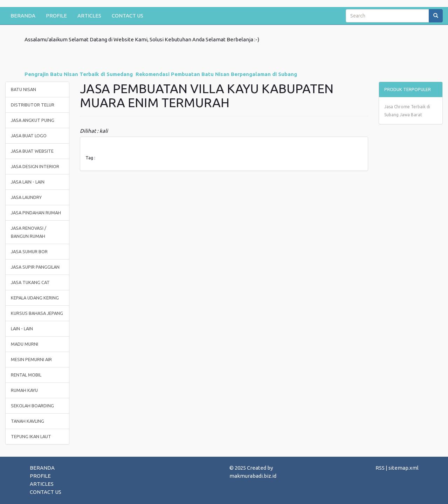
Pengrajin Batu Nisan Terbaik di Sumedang (79, 74)
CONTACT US (127, 16)
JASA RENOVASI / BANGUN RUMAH (29, 232)
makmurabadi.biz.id (253, 476)
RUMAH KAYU (24, 390)
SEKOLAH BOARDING (32, 406)
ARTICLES (89, 16)
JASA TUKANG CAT (30, 282)
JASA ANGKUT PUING (33, 120)
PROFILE (56, 16)
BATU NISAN (23, 89)
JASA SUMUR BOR (29, 251)
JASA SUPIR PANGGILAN (35, 267)
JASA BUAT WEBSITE (32, 151)
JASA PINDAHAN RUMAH (36, 213)
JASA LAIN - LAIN (28, 182)
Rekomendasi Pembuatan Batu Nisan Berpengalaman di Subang (216, 74)
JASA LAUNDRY (26, 197)
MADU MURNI (25, 344)
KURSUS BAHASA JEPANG (37, 313)
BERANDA (23, 16)
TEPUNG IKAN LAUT (31, 436)
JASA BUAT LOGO (29, 136)
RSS (380, 468)
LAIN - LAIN (22, 329)
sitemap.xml (404, 468)
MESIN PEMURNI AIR (31, 359)
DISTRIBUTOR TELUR (33, 105)
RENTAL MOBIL (26, 375)
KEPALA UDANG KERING (35, 298)
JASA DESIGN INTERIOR (35, 166)
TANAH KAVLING (27, 421)
